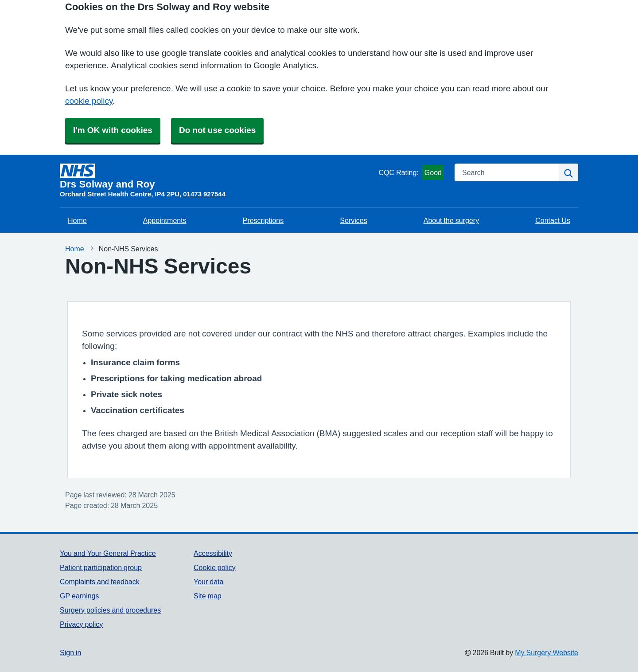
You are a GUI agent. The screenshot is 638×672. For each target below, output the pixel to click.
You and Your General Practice (108, 553)
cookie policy (89, 101)
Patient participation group (101, 567)
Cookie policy (215, 567)
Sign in (70, 652)
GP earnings (80, 596)
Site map (208, 596)
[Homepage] (218, 176)
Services (353, 220)
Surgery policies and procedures (110, 610)
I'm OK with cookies (113, 130)
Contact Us (553, 220)
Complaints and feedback (100, 582)
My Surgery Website (547, 652)
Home (77, 220)
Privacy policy (81, 624)
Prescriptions (263, 220)
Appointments (165, 220)
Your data (208, 582)
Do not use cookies (217, 130)
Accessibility (213, 553)
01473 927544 (204, 194)
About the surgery (451, 220)
